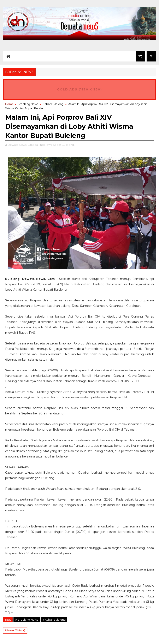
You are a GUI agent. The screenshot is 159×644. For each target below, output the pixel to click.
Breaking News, (42, 145)
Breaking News (28, 104)
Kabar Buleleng (53, 104)
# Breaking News (27, 620)
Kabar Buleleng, (64, 145)
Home (9, 104)
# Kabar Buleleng (54, 620)
